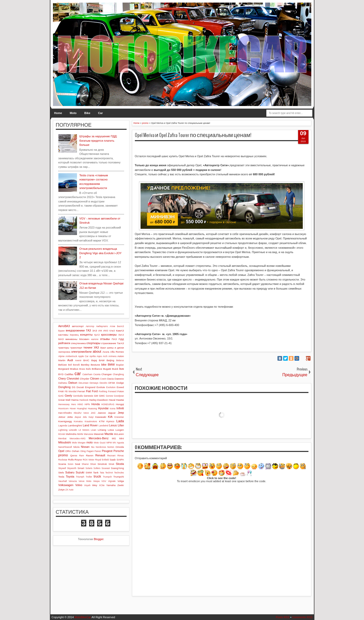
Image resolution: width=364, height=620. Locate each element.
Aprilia (92, 356)
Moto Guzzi (100, 443)
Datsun (73, 383)
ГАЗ (88, 330)
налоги (95, 339)
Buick (115, 369)
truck (98, 476)
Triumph (80, 477)
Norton (111, 447)
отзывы (105, 339)
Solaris (89, 468)
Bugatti (107, 369)
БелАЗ (121, 326)
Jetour (62, 417)
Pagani (90, 451)
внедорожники (75, 330)
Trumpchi (119, 477)
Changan (107, 374)
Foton (121, 391)
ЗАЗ (95, 331)
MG (114, 438)
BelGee (63, 365)
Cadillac (69, 374)
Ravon (90, 455)
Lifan (121, 425)
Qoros (74, 455)
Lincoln (73, 430)
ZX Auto (69, 490)
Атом (113, 326)
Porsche (119, 451)
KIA (110, 417)
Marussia (88, 434)
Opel (61, 451)
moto (89, 442)
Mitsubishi (65, 442)
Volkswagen (66, 485)
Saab (113, 460)
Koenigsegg (65, 421)
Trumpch (107, 477)
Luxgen (120, 430)
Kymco (110, 421)
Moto (73, 113)
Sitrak (111, 464)
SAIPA (120, 460)
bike (104, 365)
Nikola (76, 447)
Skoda (120, 464)
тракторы (64, 348)
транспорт (76, 348)
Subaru (70, 472)
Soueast (106, 468)
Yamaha (111, 485)
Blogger (99, 539)
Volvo (79, 485)
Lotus (111, 430)
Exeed (120, 387)
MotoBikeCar (83, 617)
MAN (80, 434)
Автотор (90, 326)
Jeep (121, 413)
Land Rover (90, 425)
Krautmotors (91, 421)
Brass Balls (85, 369)
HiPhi (87, 404)
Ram (82, 456)
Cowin (103, 379)
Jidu (85, 417)
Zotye (62, 490)
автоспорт (78, 326)
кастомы (63, 335)
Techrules (119, 473)
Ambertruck (71, 356)
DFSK (112, 383)
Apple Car (83, 356)
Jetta (70, 417)
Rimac (121, 456)
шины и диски (115, 348)
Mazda (109, 434)
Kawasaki (101, 417)
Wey (95, 485)
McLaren (119, 434)
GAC (61, 396)
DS (74, 387)
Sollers (97, 468)
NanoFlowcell (65, 447)
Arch (105, 356)
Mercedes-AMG (78, 438)
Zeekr (121, 485)
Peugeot (107, 451)
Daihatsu (63, 383)
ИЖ (100, 331)
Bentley (85, 365)
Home (58, 113)
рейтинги (64, 343)
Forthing (103, 391)
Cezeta (97, 374)
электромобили (82, 352)
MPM (109, 443)
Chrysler (85, 379)
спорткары (94, 343)
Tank (96, 472)
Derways (94, 383)
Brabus (74, 369)
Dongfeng (65, 387)
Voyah (87, 485)
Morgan (82, 443)
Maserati (99, 434)
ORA (68, 451)
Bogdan (120, 365)
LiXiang (102, 430)
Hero (73, 404)
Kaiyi (91, 417)
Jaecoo (102, 413)
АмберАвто (102, 326)
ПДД (121, 339)
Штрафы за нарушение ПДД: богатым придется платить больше (98, 141)
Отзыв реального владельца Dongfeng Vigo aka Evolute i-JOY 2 (100, 253)
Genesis (88, 396)
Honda (96, 404)
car (78, 374)
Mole (75, 443)
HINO (80, 404)
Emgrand (90, 387)
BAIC (86, 360)
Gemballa (78, 396)
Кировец (74, 335)
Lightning (63, 430)
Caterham (87, 374)
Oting (83, 451)
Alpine (61, 356)
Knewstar (119, 417)
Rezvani (111, 456)
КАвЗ (112, 331)
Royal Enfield (102, 460)
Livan (93, 430)
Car (100, 113)
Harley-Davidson (99, 400)
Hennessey (64, 404)
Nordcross (101, 447)
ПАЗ (114, 339)
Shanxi (85, 464)
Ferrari (81, 391)
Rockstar (63, 460)
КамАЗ (120, 331)
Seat (78, 464)
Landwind (104, 426)
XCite (102, 485)
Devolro (103, 383)
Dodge (120, 383)
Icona (113, 409)
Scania (62, 464)
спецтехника (78, 343)
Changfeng (118, 374)
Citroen (95, 379)
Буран (62, 331)
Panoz (98, 451)
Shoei (93, 464)
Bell (70, 365)
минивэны (71, 339)
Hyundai (103, 408)
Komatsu (78, 421)
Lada (120, 421)
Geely (68, 396)
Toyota (70, 477)
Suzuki (80, 472)
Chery (62, 379)
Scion (71, 464)
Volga (121, 481)
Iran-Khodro (65, 413)
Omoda (120, 447)
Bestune (95, 365)
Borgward (64, 369)
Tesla (61, 477)
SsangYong (117, 468)
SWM (89, 472)
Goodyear (119, 396)
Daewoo (119, 379)
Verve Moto (85, 481)
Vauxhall (63, 481)
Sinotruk (102, 464)
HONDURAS (108, 404)
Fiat (88, 391)
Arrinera (112, 356)
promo (63, 455)
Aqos (99, 356)
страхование (109, 343)
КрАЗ (97, 335)
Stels (61, 472)
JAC (93, 413)
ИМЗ (106, 331)
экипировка (64, 352)
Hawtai (120, 400)
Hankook (84, 400)
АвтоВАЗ (64, 326)
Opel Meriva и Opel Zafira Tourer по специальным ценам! (193, 135)
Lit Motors (84, 430)
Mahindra (71, 434)
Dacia (110, 379)
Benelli (76, 365)
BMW (111, 365)
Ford (95, 391)
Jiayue (78, 417)
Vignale (112, 481)
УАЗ (96, 347)
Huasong (92, 409)
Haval (112, 400)
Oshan (76, 451)
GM (96, 396)
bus (122, 369)
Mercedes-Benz (99, 438)
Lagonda (63, 426)
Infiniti (120, 408)
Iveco (86, 413)
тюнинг (88, 347)
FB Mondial (71, 391)
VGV (104, 481)
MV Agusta (118, 443)
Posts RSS (282, 617)
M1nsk (62, 434)
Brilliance (97, 369)
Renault (100, 455)
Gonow (110, 396)
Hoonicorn (64, 409)
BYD (61, 374)
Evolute (101, 387)
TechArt (109, 473)
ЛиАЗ (121, 335)
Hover (73, 409)
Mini (121, 438)
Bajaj (94, 360)
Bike (87, 113)
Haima (75, 400)
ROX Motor (88, 460)
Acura (106, 352)
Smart (81, 468)
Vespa (96, 481)
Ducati (80, 387)
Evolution (111, 387)
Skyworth (72, 468)
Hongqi (120, 404)
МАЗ (61, 339)
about (97, 351)
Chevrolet (73, 379)
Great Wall (64, 400)
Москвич (84, 339)
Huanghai (82, 409)
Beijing (110, 360)
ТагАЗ (120, 343)
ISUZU (78, 413)
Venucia (73, 481)
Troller (89, 477)
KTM (102, 421)
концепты (86, 335)
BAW (102, 360)
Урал (103, 348)
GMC (102, 396)
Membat (63, 438)
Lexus (113, 425)
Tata (102, 473)
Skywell (62, 468)
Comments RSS (302, 617)
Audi (70, 360)
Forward (112, 391)
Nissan (85, 447)
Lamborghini (75, 425)
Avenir (78, 360)
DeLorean (84, 383)
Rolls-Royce (75, 460)
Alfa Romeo (117, 352)
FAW (61, 391)
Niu (93, 447)
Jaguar (112, 413)
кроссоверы (109, 335)
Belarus (120, 360)
